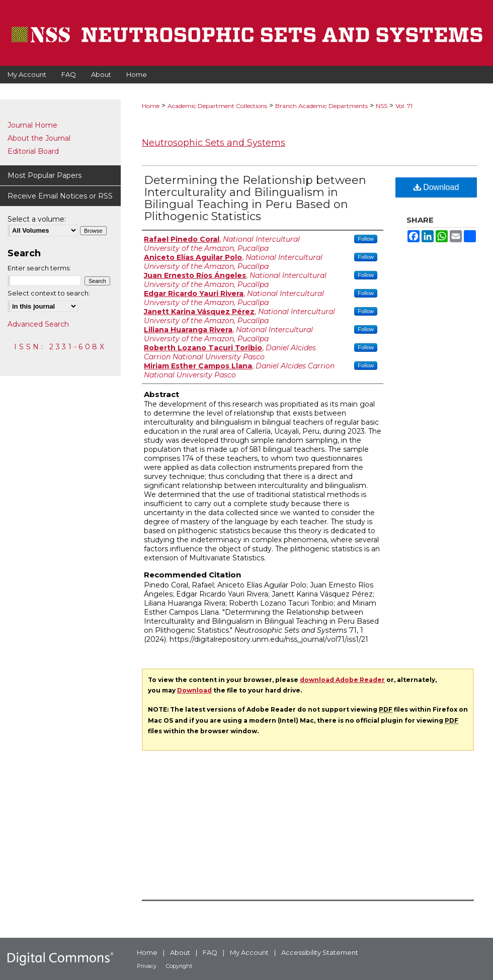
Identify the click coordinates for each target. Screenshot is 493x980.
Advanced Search (38, 324)
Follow (366, 239)
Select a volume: (37, 219)
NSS (382, 106)
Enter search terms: (39, 268)
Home (151, 106)
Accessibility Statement (320, 952)
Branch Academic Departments (321, 106)
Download (436, 187)
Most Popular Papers (45, 175)
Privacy (147, 966)
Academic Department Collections (217, 106)
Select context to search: (49, 293)
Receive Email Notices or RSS (60, 196)
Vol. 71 (404, 106)
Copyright (179, 966)
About (180, 952)
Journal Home (32, 125)
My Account (249, 952)
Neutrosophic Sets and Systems (214, 143)
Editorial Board (33, 151)
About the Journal (39, 138)
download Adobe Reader (342, 680)
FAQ (210, 952)
